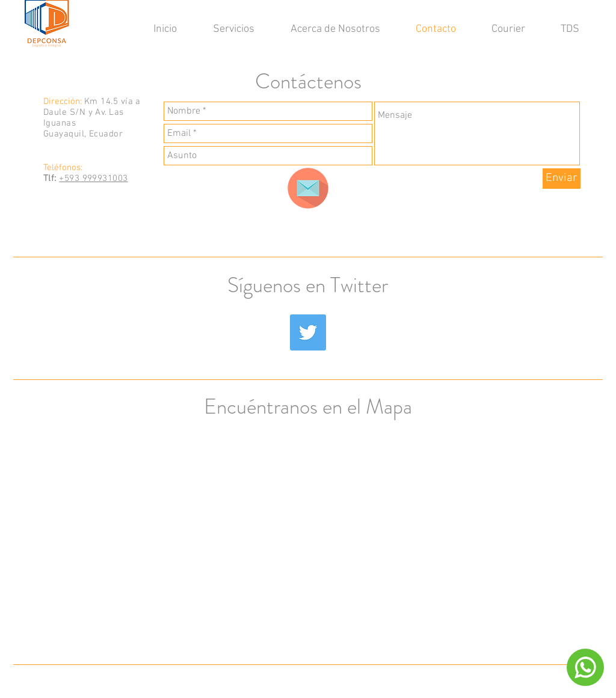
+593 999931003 (93, 179)
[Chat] (585, 667)
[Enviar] (562, 179)
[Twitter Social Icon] (308, 332)
